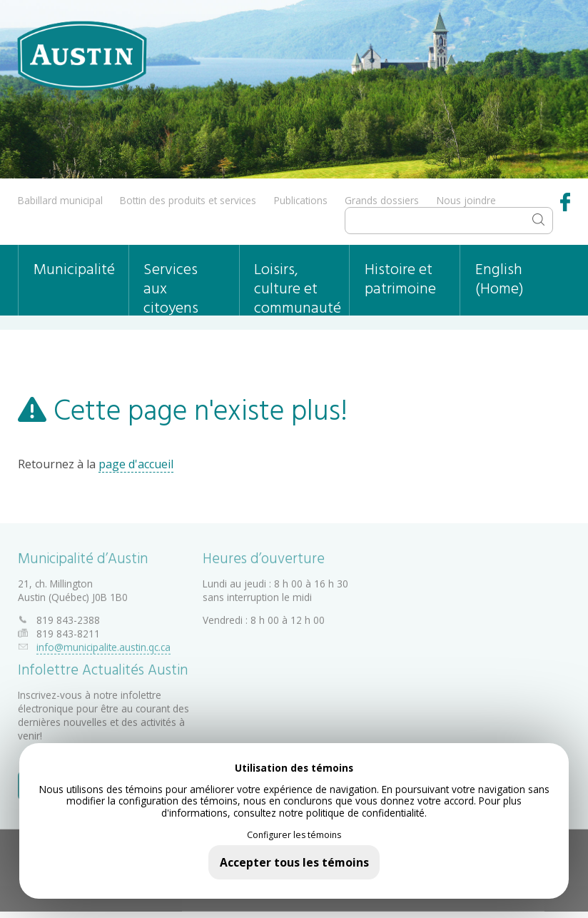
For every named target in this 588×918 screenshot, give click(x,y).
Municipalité (74, 270)
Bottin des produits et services (188, 200)
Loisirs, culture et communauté (298, 287)
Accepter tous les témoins (294, 862)
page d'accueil (136, 464)
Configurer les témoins (294, 835)
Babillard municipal (60, 200)
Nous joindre (466, 200)
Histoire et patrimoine (400, 280)
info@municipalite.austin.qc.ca (103, 644)
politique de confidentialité (365, 813)
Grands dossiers (382, 200)
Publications (301, 200)
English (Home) (500, 280)
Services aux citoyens (171, 287)
